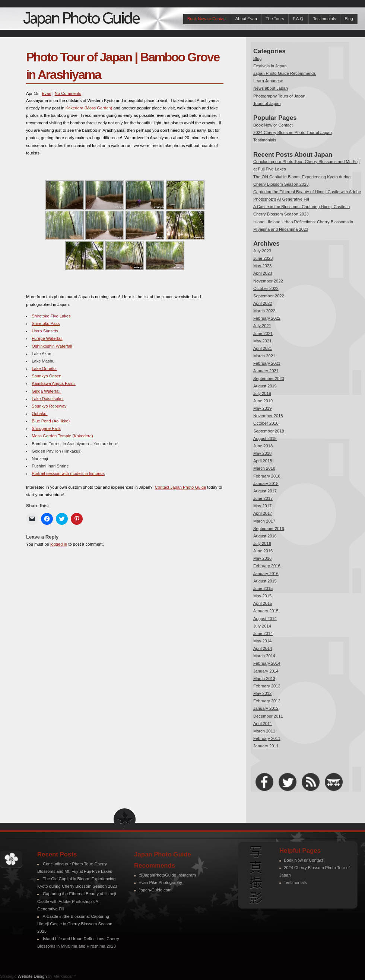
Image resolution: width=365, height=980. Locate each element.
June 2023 (263, 258)
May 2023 (262, 266)
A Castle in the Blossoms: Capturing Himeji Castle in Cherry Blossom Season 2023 (75, 924)
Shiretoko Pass (46, 323)
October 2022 (266, 288)
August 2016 (265, 536)
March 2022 (264, 311)
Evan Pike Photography (160, 882)
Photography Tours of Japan (279, 96)
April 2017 (263, 513)
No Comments (68, 93)
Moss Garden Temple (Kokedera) (63, 436)
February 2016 (267, 566)
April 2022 (263, 303)
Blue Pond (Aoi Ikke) (51, 421)
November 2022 (268, 281)
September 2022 (269, 296)
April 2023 (263, 273)
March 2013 (264, 679)
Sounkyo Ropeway (49, 406)
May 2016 (262, 558)
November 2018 (268, 416)
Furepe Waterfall (47, 338)
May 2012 (262, 693)
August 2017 (265, 491)
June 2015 (263, 588)
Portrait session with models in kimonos (68, 473)
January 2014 (266, 671)
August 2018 (265, 438)
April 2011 (263, 724)
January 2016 (266, 574)
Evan (47, 93)
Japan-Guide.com (155, 890)
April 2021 (263, 348)
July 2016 (262, 543)
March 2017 (264, 521)
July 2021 (262, 326)
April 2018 (263, 461)
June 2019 (263, 401)
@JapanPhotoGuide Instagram (167, 875)
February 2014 (267, 663)
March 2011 (264, 731)
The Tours (275, 19)
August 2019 (265, 386)
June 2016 (263, 551)
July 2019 (262, 393)
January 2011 (266, 746)
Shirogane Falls (46, 428)
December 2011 (268, 716)
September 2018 (269, 431)
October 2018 (266, 423)
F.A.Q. (299, 19)
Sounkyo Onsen (47, 376)
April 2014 (263, 648)
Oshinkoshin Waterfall (52, 346)
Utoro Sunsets (45, 331)
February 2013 (267, 686)
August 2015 (265, 581)
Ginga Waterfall (47, 391)
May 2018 (262, 453)
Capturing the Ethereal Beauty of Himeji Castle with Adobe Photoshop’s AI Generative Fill (77, 901)
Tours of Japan (267, 103)
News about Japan (271, 88)
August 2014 (265, 619)
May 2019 (262, 408)
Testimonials (324, 19)
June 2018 (263, 446)
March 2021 (264, 356)
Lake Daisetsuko (48, 399)
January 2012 (266, 708)
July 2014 (262, 626)
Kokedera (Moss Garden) (89, 108)
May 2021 (262, 341)
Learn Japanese (268, 81)
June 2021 (263, 333)
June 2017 (263, 498)
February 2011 (267, 738)
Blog (349, 19)
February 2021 (267, 363)
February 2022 (267, 318)
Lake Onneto (44, 368)
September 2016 (269, 529)
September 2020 (269, 379)
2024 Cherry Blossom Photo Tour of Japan (293, 133)
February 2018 (267, 476)
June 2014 (263, 633)
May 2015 (262, 596)
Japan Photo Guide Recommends (285, 73)
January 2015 (266, 611)
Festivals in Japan (270, 66)
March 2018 (264, 468)
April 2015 (263, 603)
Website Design (32, 976)
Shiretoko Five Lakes (51, 316)
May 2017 (262, 506)
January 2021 (266, 371)
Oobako (39, 414)
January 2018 (266, 483)
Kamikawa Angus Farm (54, 383)
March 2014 (264, 656)
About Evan (246, 19)
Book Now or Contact (207, 19)
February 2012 (267, 701)
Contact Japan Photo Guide (180, 487)
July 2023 (262, 251)
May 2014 (262, 641)
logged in (59, 544)
